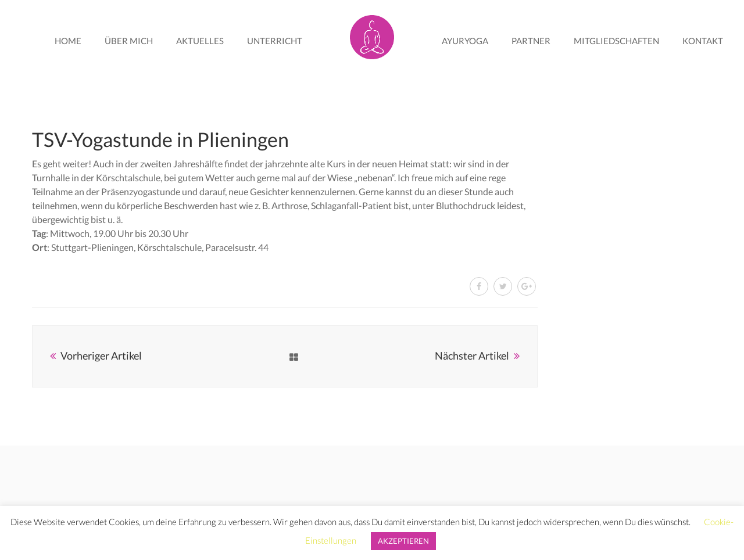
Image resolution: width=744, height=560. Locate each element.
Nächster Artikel (472, 356)
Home (68, 41)
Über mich (129, 41)
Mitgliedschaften (616, 41)
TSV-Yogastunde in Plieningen (160, 139)
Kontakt (703, 41)
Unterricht (275, 41)
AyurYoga (465, 41)
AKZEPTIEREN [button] (403, 541)
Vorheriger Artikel (101, 356)
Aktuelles (200, 41)
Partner (531, 41)
